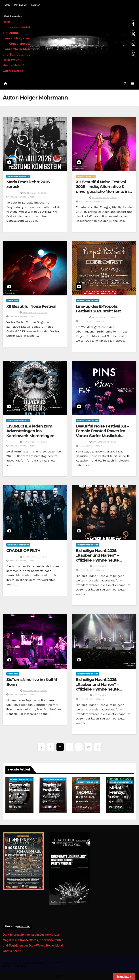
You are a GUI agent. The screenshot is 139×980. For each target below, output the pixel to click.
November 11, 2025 (104, 442)
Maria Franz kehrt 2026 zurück (28, 184)
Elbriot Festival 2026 (50, 789)
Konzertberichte (86, 176)
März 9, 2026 (87, 797)
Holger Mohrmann (21, 197)
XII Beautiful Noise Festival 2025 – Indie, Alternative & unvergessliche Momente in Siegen (102, 189)
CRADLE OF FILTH (23, 551)
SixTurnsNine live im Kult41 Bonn (32, 682)
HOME (6, 5)
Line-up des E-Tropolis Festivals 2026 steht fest (98, 309)
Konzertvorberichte (18, 176)
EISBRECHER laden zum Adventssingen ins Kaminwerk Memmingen (30, 431)
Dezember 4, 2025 (35, 193)
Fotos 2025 (13, 301)
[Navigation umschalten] (133, 84)
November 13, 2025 (35, 442)
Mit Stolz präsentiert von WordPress (24, 963)
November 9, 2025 (104, 566)
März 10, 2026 (53, 796)
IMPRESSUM (20, 5)
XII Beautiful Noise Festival (31, 306)
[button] (125, 84)
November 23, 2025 (35, 313)
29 (88, 747)
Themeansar (18, 966)
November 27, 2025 (104, 198)
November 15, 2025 (104, 317)
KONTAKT (36, 5)
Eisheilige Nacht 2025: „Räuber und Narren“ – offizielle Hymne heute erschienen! (97, 558)
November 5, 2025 (104, 695)
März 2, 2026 (120, 797)
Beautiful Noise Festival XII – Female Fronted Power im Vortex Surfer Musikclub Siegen (102, 433)
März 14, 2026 (20, 796)
